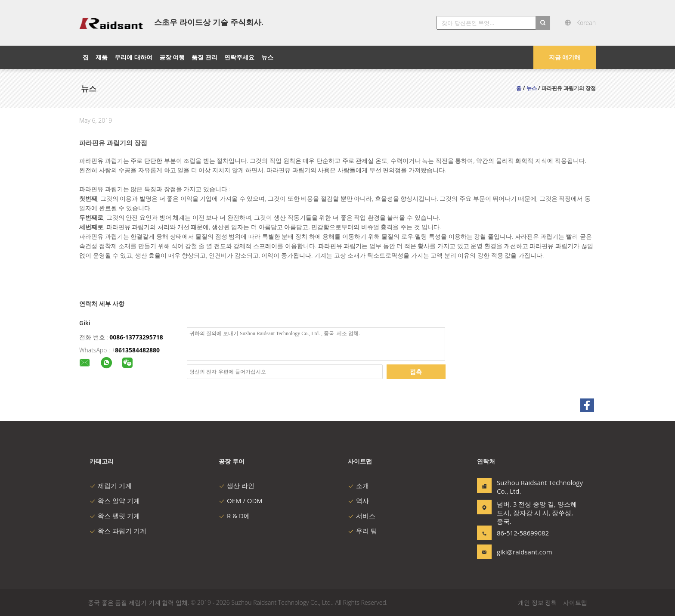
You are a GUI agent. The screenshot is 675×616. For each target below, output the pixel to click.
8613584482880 (137, 350)
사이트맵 (575, 602)
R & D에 (234, 516)
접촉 (416, 372)
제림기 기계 (111, 485)
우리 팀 (362, 531)
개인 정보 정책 (537, 602)
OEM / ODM (241, 501)
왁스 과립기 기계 (118, 531)
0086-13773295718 (136, 337)
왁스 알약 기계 (115, 501)
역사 (358, 501)
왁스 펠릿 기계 (115, 516)
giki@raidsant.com (524, 552)
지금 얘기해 (565, 57)
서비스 (362, 516)
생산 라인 (237, 485)
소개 (358, 485)
